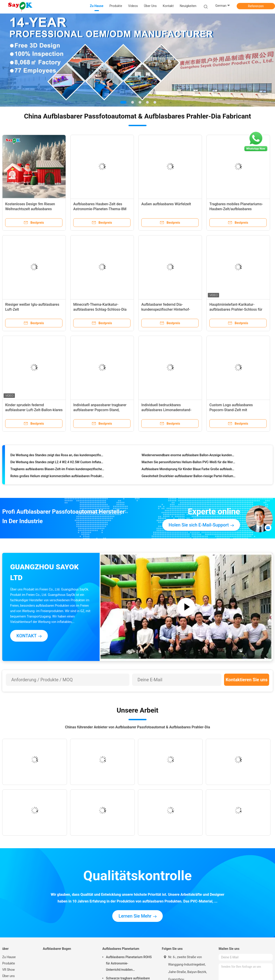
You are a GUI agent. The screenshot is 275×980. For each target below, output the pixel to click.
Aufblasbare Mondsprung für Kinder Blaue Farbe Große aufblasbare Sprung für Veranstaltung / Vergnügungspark (189, 470)
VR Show (9, 970)
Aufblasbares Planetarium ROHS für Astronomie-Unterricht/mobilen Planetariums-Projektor (129, 964)
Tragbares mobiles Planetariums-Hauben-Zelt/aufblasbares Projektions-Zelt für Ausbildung (236, 209)
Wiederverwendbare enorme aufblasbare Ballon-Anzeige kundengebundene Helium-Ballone (189, 456)
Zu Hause (9, 957)
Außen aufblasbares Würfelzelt (166, 204)
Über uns (8, 976)
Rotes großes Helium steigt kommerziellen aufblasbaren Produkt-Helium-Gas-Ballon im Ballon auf (57, 477)
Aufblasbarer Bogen (57, 949)
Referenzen (256, 6)
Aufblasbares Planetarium (121, 949)
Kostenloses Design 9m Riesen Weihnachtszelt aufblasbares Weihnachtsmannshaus (30, 209)
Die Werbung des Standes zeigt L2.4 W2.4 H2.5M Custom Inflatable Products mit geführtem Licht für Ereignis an (57, 463)
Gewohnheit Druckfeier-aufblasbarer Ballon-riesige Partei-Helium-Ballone (189, 477)
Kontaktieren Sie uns (247, 680)
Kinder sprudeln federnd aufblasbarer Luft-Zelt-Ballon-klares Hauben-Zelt (34, 410)
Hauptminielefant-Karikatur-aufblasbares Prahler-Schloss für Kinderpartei (236, 309)
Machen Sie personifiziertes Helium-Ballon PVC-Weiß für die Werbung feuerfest (189, 463)
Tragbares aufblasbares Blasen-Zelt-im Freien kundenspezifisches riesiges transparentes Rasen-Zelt (57, 470)
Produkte (9, 963)
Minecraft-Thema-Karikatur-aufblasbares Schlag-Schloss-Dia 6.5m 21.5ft (100, 309)
